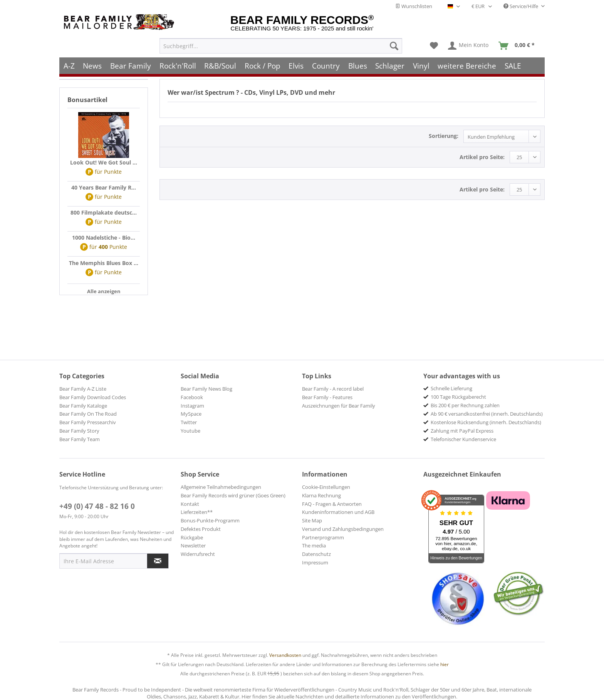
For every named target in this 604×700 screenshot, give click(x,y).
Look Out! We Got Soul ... (104, 162)
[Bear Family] (131, 65)
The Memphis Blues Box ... (104, 263)
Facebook (192, 397)
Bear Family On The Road (88, 414)
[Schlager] (390, 65)
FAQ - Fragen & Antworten (332, 504)
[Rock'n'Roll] (178, 65)
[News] (93, 65)
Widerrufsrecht (198, 554)
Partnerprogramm (323, 537)
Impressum (315, 562)
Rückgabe (192, 537)
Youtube (190, 431)
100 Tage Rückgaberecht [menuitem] (458, 397)
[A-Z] (69, 65)
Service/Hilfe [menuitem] (521, 6)
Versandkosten (285, 655)
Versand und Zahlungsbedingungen (343, 529)
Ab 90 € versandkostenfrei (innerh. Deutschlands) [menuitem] (487, 414)
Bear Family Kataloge (83, 406)
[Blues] (358, 65)
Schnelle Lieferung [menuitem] (451, 388)
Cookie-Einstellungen (326, 487)
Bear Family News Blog (206, 389)
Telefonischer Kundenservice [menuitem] (463, 439)
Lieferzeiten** (197, 512)
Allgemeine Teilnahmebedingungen (221, 487)
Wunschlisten (414, 6)
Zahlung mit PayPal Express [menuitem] (462, 431)
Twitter (189, 422)
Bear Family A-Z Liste (83, 389)
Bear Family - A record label (333, 389)
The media (314, 546)
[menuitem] (281, 45)
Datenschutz (316, 554)
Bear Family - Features (327, 397)
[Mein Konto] (469, 45)
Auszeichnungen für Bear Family (339, 406)
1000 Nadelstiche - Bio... (104, 238)
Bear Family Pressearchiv (88, 422)
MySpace (191, 414)
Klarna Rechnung (321, 495)
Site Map (312, 520)
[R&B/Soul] (220, 65)
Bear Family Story (79, 431)
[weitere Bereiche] (467, 65)
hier (445, 664)
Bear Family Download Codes (93, 397)
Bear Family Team (80, 439)
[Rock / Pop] (263, 65)
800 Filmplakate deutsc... (104, 212)
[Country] (326, 65)
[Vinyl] (421, 65)
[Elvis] (296, 65)
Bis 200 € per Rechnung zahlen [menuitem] (465, 405)
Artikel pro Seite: (482, 157)
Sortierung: (444, 136)
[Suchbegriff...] (281, 45)
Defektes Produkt (201, 529)
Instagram (192, 406)
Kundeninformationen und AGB (338, 512)
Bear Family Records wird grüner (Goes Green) (233, 495)
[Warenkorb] (518, 45)
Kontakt (190, 504)
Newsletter (193, 546)
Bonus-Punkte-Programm (210, 520)
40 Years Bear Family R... (104, 187)
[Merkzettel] (434, 45)
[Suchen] (394, 45)
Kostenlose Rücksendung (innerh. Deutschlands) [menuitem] (486, 422)
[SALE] (513, 65)
